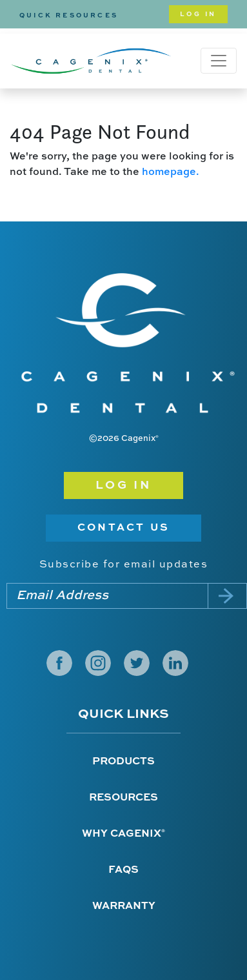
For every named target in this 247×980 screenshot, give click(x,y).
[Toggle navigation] (219, 61)
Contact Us (123, 528)
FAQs (123, 870)
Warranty (124, 906)
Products (123, 762)
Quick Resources (69, 15)
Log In (198, 14)
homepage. (171, 172)
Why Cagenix (123, 834)
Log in (124, 485)
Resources (123, 798)
